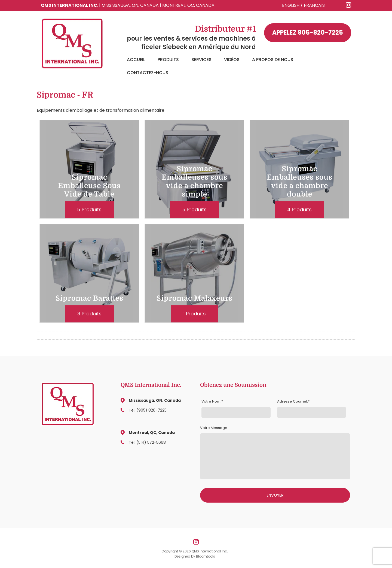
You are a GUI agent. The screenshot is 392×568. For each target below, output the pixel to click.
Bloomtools (206, 558)
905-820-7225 (308, 33)
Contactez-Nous (148, 73)
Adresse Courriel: (293, 401)
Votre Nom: (211, 401)
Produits (168, 60)
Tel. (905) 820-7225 (148, 410)
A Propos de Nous (273, 60)
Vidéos (232, 60)
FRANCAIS (314, 5)
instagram (349, 5)
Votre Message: (214, 428)
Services (201, 60)
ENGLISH (291, 5)
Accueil (136, 60)
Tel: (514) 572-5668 (147, 442)
